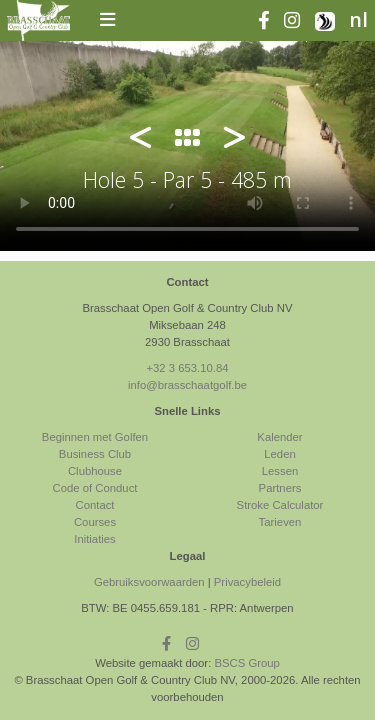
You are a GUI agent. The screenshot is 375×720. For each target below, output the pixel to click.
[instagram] (299, 21)
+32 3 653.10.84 (187, 368)
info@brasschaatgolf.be (187, 385)
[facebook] (271, 21)
